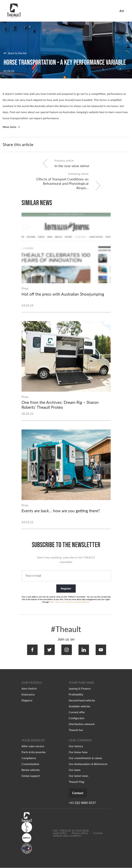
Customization (30, 764)
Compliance (29, 758)
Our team (75, 770)
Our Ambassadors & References (88, 764)
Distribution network (82, 724)
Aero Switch (29, 688)
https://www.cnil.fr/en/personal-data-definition (70, 605)
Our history (76, 746)
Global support (31, 776)
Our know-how (78, 752)
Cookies (98, 833)
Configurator (77, 718)
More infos (9, 127)
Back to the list (15, 53)
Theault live (76, 730)
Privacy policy (80, 833)
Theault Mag (76, 781)
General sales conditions (67, 836)
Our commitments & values (85, 758)
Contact (82, 793)
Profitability (76, 694)
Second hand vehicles (82, 700)
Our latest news (79, 776)
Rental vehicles (31, 770)
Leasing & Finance (80, 688)
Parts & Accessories (34, 752)
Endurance (28, 694)
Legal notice (60, 833)
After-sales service (33, 746)
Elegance (27, 700)
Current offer (77, 712)
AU (122, 11)
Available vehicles (79, 706)
